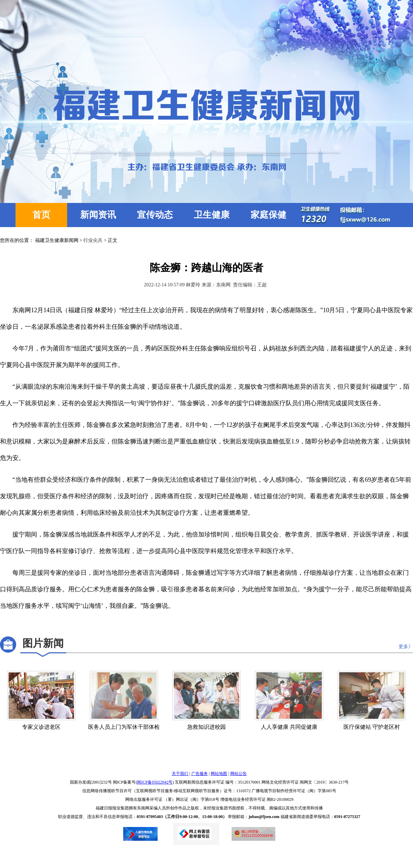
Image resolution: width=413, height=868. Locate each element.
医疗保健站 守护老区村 (372, 727)
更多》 (406, 647)
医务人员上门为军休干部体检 (124, 727)
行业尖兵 (93, 240)
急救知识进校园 (206, 727)
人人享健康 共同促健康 (289, 727)
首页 (41, 215)
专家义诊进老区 (41, 727)
